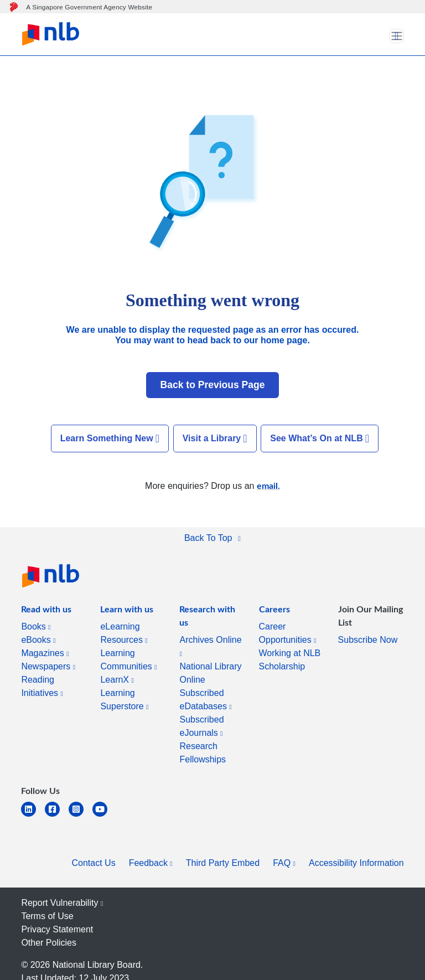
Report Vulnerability (62, 903)
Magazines (45, 653)
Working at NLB (290, 653)
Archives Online (210, 646)
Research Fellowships (203, 753)
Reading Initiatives (42, 686)
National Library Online (210, 673)
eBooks (38, 640)
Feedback (151, 863)
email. (268, 485)
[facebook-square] (57, 816)
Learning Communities (128, 660)
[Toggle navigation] (397, 36)
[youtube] (104, 816)
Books (36, 626)
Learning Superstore (124, 700)
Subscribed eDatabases (205, 700)
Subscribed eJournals (201, 726)
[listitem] (46, 611)
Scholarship (282, 666)
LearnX (117, 680)
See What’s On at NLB (320, 439)
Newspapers (48, 666)
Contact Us (94, 863)
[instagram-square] (81, 816)
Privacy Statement (57, 929)
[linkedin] (33, 816)
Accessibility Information (356, 863)
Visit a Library (215, 439)
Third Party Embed (223, 863)
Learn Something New (110, 439)
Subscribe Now (368, 640)
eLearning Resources (124, 633)
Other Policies (49, 943)
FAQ (284, 863)
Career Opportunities (288, 633)
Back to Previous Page (213, 385)
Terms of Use (47, 916)
